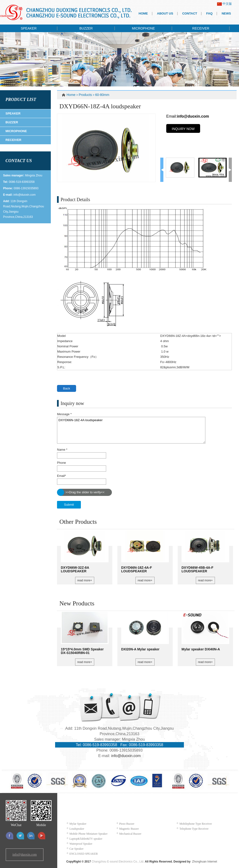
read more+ (85, 580)
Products (85, 95)
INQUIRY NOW (183, 129)
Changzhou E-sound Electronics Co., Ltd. (118, 862)
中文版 (224, 4)
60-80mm (102, 95)
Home (71, 95)
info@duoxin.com (24, 195)
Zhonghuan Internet (205, 862)
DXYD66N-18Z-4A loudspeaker (131, 430)
